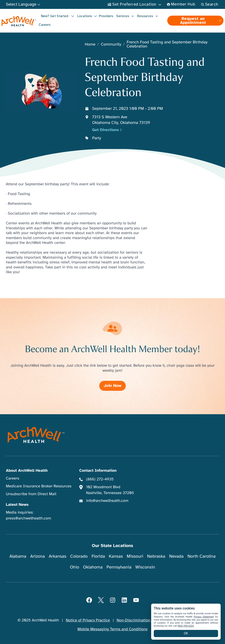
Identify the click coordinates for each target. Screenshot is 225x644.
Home (90, 45)
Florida (98, 556)
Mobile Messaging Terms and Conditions (112, 629)
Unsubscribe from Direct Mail (31, 494)
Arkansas (57, 556)
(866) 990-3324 (186, 626)
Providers (106, 16)
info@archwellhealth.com (107, 501)
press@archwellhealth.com (28, 518)
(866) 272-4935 (100, 479)
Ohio (75, 567)
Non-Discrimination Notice (140, 620)
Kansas (116, 556)
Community (111, 45)
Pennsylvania (119, 567)
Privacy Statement (204, 617)
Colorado (79, 556)
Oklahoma (93, 567)
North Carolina (201, 556)
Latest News (17, 505)
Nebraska (156, 556)
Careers (45, 25)
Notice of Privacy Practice (88, 620)
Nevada (176, 556)
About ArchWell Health (27, 471)
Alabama (18, 556)
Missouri (135, 556)
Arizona (37, 556)
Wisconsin (145, 567)
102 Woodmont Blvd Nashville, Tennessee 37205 (110, 490)
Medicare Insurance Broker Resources (39, 486)
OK (186, 633)
